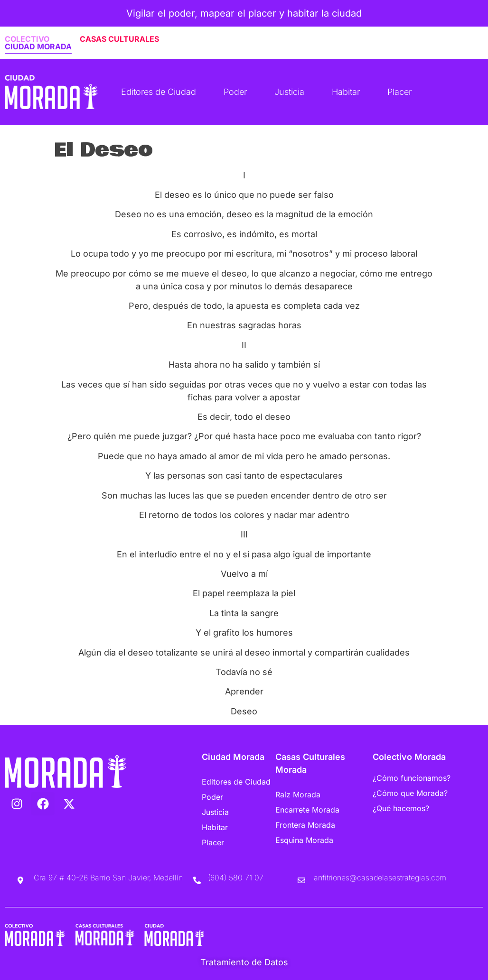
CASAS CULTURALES (119, 39)
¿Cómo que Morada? (410, 793)
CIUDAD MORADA (38, 46)
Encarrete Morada (307, 810)
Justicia (289, 92)
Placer (399, 92)
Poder (235, 92)
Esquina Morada (304, 840)
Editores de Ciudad (159, 92)
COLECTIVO (27, 39)
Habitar (346, 92)
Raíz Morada (298, 795)
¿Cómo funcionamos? (412, 778)
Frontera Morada (305, 825)
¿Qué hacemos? (401, 808)
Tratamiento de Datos (244, 962)
